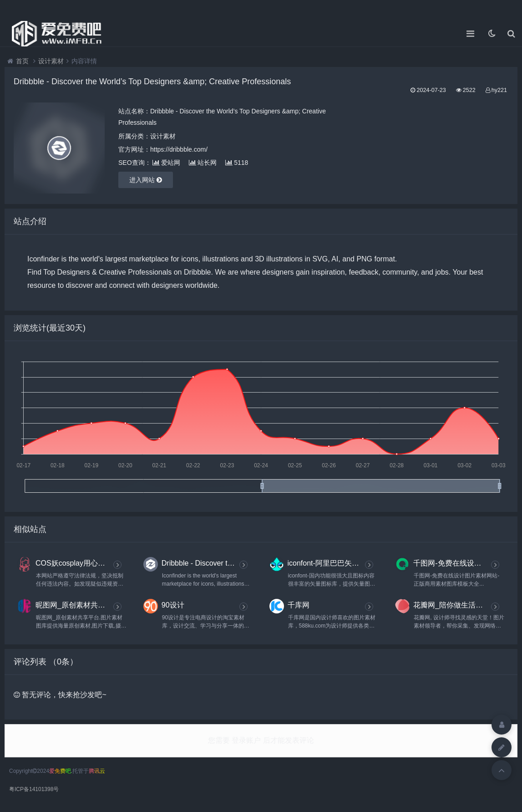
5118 (237, 163)
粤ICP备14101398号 (34, 789)
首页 (22, 61)
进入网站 (146, 180)
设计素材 (51, 61)
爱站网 (166, 163)
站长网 (203, 163)
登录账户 (246, 740)
